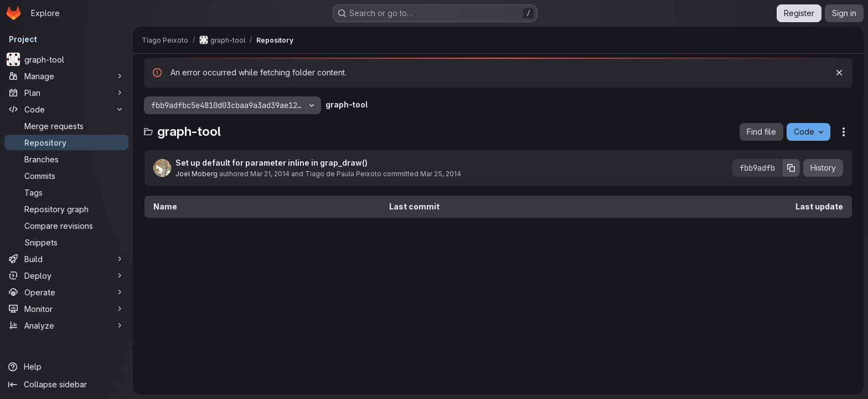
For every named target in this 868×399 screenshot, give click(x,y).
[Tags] (66, 192)
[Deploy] (66, 275)
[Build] (66, 259)
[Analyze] (66, 325)
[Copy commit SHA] (791, 168)
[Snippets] (66, 242)
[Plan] (66, 93)
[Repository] (66, 142)
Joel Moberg (197, 174)
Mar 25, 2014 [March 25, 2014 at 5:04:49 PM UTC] (441, 174)
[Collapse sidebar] (66, 385)
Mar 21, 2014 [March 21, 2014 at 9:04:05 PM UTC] (270, 174)
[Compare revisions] (66, 226)
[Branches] (66, 159)
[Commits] (66, 176)
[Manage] (66, 76)
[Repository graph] (66, 209)
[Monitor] (66, 309)
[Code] (66, 109)
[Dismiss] (839, 73)
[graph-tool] (66, 59)
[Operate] (66, 292)
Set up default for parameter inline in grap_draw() (272, 163)
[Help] (66, 367)
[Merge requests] (66, 126)
